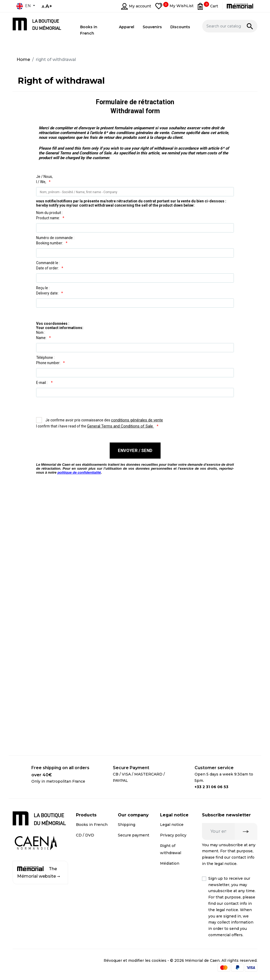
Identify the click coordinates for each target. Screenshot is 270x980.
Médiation (170, 863)
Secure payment (134, 835)
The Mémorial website (38, 872)
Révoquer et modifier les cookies (135, 960)
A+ (49, 6)
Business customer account (127, 853)
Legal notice (172, 825)
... (135, 416)
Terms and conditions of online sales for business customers (175, 913)
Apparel (83, 856)
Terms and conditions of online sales (173, 881)
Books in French (92, 825)
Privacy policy (173, 835)
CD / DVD (85, 835)
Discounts (86, 867)
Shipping (127, 825)
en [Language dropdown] (23, 6)
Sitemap (126, 881)
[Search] (230, 26)
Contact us (128, 870)
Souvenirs (85, 846)
